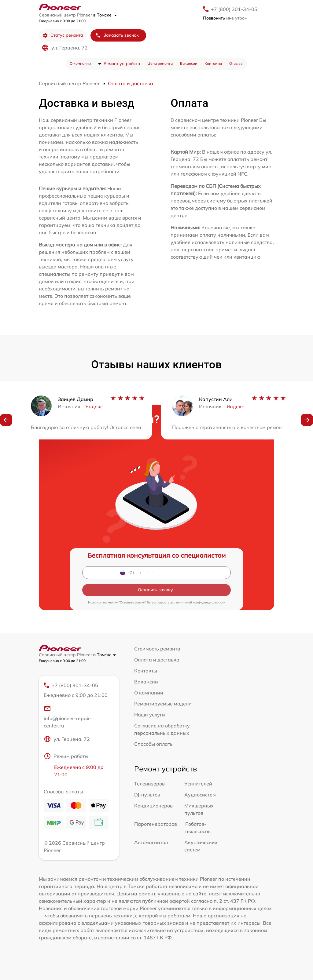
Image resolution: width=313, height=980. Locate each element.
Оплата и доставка (157, 660)
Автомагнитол (151, 842)
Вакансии (189, 63)
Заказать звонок (117, 35)
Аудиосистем (200, 795)
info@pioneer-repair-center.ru (68, 717)
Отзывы (236, 63)
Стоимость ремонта (157, 649)
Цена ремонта (160, 63)
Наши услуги (150, 715)
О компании (80, 63)
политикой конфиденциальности (201, 602)
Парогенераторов (156, 824)
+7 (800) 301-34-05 (234, 9)
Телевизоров (149, 784)
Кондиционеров (153, 806)
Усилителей (198, 784)
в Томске (105, 15)
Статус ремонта (63, 35)
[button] (6, 420)
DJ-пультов (147, 795)
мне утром (225, 18)
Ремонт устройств (122, 64)
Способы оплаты (154, 744)
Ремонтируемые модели (163, 704)
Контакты (213, 63)
